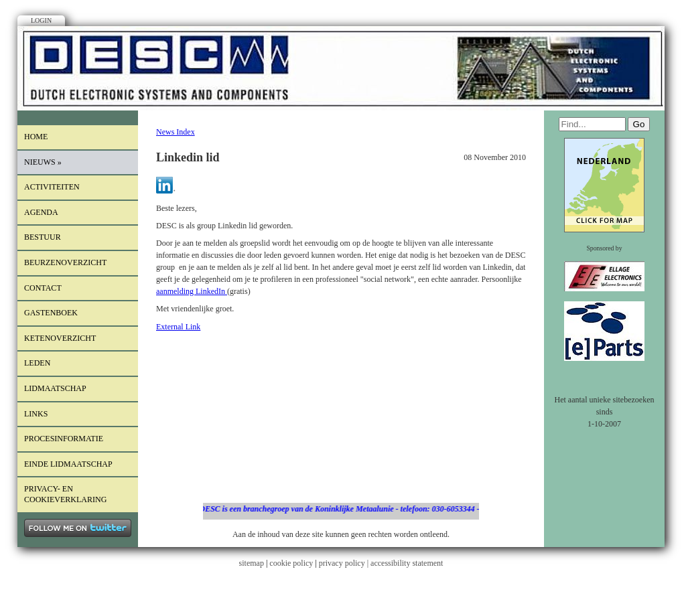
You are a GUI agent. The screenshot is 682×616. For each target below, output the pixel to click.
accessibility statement (407, 563)
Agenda (41, 212)
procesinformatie (64, 439)
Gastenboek (51, 313)
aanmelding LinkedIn (192, 291)
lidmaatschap (55, 388)
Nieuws (43, 162)
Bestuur (43, 237)
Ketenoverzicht (60, 338)
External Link (178, 327)
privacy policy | (345, 563)
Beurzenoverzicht (65, 262)
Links (36, 414)
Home (36, 137)
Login (41, 20)
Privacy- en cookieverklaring (65, 494)
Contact (43, 288)
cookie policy (291, 563)
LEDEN (37, 363)
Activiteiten (52, 187)
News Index (176, 132)
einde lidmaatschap (68, 464)
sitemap (252, 563)
